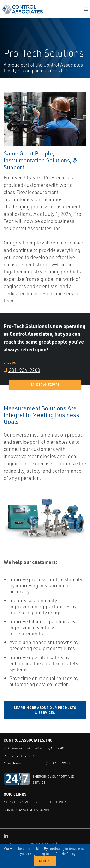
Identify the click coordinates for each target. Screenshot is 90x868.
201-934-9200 (22, 370)
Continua (58, 802)
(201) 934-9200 (27, 756)
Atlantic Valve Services (24, 802)
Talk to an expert (45, 385)
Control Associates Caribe (27, 810)
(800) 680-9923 (58, 763)
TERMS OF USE (15, 844)
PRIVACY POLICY (42, 844)
